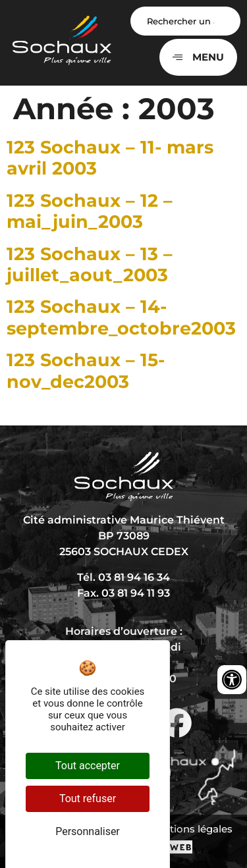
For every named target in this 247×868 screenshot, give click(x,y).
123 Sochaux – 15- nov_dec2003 (86, 370)
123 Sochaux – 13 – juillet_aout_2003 (90, 264)
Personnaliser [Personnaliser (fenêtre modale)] (88, 831)
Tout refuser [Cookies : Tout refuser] (88, 799)
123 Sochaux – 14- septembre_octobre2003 (121, 317)
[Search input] (186, 21)
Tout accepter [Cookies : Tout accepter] (88, 766)
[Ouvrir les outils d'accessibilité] (232, 680)
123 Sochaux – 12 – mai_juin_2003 (90, 211)
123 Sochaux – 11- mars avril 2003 (110, 158)
